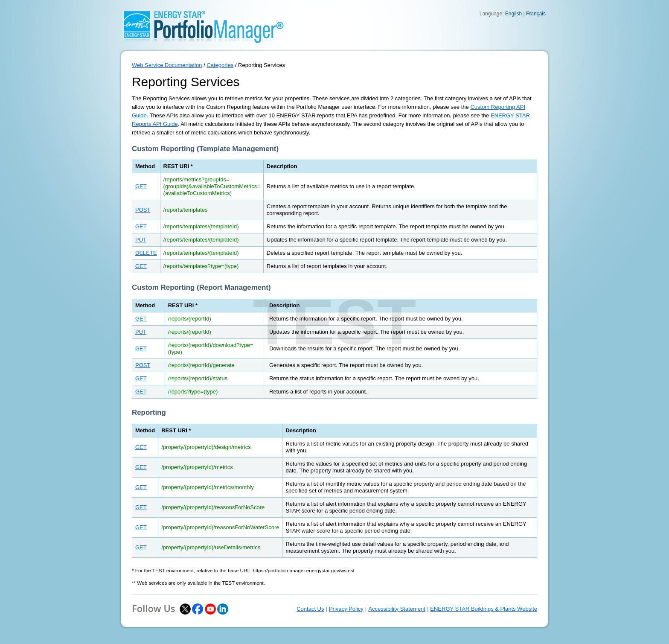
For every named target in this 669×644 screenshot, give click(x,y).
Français (536, 14)
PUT (141, 240)
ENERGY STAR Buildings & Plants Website (484, 609)
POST (143, 210)
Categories (220, 65)
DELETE (146, 253)
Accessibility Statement (397, 609)
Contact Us (310, 609)
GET (141, 186)
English (513, 14)
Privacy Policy (346, 609)
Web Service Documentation (167, 65)
